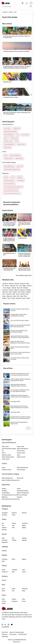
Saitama (4, 298)
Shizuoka (14, 288)
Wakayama (9, 296)
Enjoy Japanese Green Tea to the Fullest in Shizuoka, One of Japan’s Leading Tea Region (19, 407)
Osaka (14, 296)
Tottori (28, 284)
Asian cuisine (7, 128)
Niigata (24, 286)
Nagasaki (16, 290)
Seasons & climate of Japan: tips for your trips (20, 310)
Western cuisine (21, 144)
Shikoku (11, 12)
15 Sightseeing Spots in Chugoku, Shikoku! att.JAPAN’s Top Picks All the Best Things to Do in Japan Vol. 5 (17, 67)
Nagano (9, 288)
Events (13, 177)
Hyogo (4, 296)
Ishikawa (29, 286)
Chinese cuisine (14, 138)
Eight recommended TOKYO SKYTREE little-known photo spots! (20, 326)
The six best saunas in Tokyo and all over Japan (20, 359)
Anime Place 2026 (15, 412)
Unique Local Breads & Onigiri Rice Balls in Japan (24, 269)
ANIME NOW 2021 (7, 82)
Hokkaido (28, 290)
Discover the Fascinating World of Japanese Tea (19, 423)
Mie (3, 286)
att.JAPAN (5, 12)
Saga (18, 288)
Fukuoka (11, 290)
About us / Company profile (17, 632)
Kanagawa (18, 298)
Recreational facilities (9, 180)
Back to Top (17, 642)
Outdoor (6, 177)
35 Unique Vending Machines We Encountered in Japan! (19, 331)
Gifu (17, 286)
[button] (23, 3)
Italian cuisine (17, 128)
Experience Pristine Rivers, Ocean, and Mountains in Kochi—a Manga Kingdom (17, 113)
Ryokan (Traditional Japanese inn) (12, 169)
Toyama (7, 286)
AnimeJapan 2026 (15, 402)
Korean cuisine (8, 148)
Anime (6, 155)
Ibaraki (28, 298)
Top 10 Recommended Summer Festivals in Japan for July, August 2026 (17, 37)
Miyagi (23, 292)
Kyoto (27, 294)
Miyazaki (26, 288)
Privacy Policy (13, 634)
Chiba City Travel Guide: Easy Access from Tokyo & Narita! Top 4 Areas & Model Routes (20, 374)
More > (28, 428)
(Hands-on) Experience (9, 184)
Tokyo (9, 298)
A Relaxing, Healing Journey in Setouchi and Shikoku (16, 51)
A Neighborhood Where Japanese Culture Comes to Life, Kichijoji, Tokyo (20, 396)
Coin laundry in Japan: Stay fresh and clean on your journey (20, 353)
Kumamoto (5, 290)
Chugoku (5, 509)
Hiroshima (23, 284)
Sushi (17, 141)
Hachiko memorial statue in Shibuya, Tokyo (20, 348)
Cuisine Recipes (19, 159)
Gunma (24, 298)
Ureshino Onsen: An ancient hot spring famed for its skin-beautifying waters (20, 418)
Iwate (4, 294)
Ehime (10, 292)
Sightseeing (5, 173)
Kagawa (15, 292)
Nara (18, 296)
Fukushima (9, 294)
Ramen (6, 138)
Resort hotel (20, 166)
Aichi (20, 286)
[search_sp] (31, 7)
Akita (14, 294)
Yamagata (28, 292)
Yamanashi (13, 286)
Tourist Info (5, 632)
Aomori (18, 294)
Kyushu (4, 534)
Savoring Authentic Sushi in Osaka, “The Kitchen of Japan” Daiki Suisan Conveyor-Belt (20, 337)
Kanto (4, 595)
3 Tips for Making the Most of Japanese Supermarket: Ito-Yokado (21, 380)
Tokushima (5, 292)
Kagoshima (22, 290)
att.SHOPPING (5, 627)
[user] (27, 3)
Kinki (3, 585)
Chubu (4, 519)
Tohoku (4, 566)
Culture (4, 152)
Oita (22, 288)
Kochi (19, 292)
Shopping (20, 177)
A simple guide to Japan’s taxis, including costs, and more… (19, 315)
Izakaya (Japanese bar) (9, 144)
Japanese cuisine (8, 141)
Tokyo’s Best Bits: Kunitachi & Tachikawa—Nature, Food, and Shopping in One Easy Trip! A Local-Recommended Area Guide (20, 385)
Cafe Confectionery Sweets (10, 131)
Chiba (25, 296)
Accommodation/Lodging (9, 162)
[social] (2, 625)
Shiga (21, 296)
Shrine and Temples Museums (11, 190)
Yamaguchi (5, 284)
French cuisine (25, 135)
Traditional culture (8, 159)
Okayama (11, 284)
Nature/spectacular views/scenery (12, 193)
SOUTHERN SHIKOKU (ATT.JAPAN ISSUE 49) (9, 269)
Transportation (21, 180)
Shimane (17, 284)
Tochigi (13, 298)
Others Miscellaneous (9, 135)
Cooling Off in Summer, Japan (11, 97)
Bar (18, 135)
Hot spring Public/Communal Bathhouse (13, 187)
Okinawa (23, 294)
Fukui (5, 288)
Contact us (5, 634)
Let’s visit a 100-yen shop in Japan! (20, 321)
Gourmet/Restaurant (8, 125)
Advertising (5, 637)
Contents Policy (23, 634)
